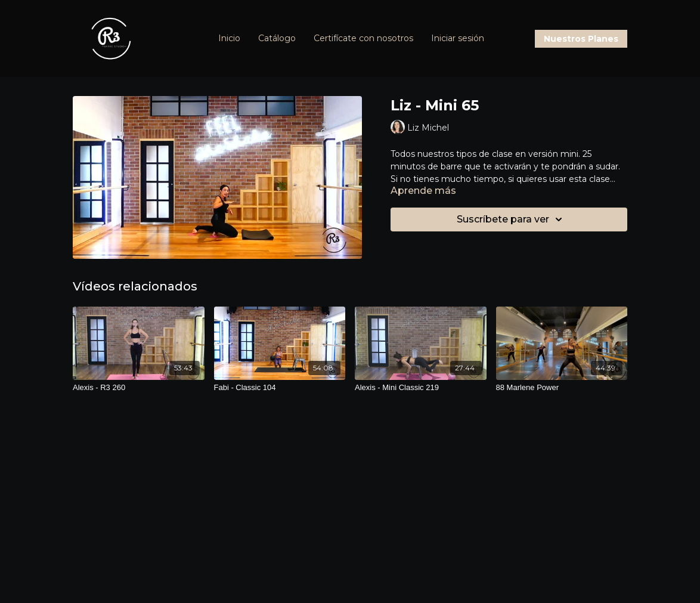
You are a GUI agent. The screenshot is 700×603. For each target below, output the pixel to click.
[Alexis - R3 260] (139, 388)
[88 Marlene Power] (562, 388)
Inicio (229, 38)
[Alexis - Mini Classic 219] (421, 388)
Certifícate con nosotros (363, 38)
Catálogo (277, 38)
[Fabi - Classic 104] (280, 388)
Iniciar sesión (458, 38)
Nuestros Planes (581, 39)
